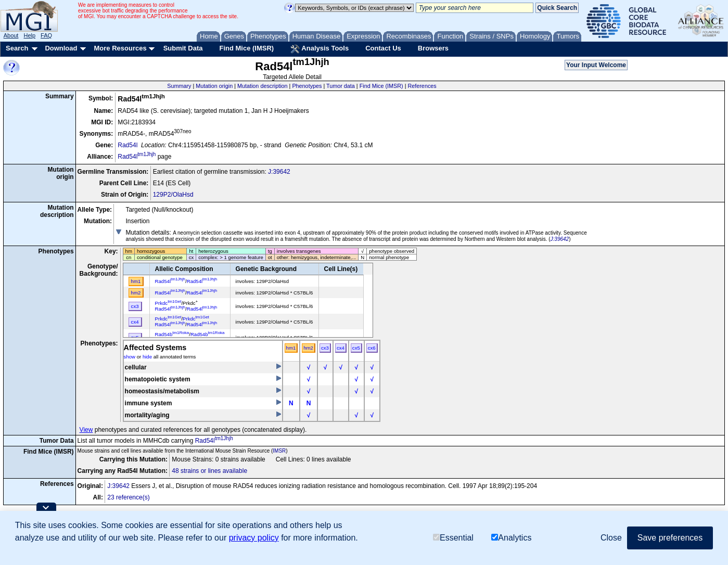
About (11, 35)
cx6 (372, 348)
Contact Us (383, 48)
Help (29, 35)
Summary (179, 86)
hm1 (291, 348)
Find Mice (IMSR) (246, 48)
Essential (453, 538)
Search (17, 48)
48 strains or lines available (209, 471)
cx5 (356, 348)
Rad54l (127, 145)
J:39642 (279, 172)
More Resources (120, 48)
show (130, 357)
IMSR (279, 451)
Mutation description (263, 86)
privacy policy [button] (254, 538)
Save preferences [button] (670, 538)
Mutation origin (214, 86)
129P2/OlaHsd (173, 195)
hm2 (308, 348)
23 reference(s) (128, 497)
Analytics (511, 538)
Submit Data (183, 48)
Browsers (433, 48)
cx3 (325, 348)
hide (147, 357)
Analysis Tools (320, 49)
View (86, 430)
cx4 (341, 348)
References (422, 86)
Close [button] (611, 538)
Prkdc (168, 303)
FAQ (46, 35)
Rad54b (172, 334)
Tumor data (341, 86)
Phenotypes (307, 86)
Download (61, 48)
